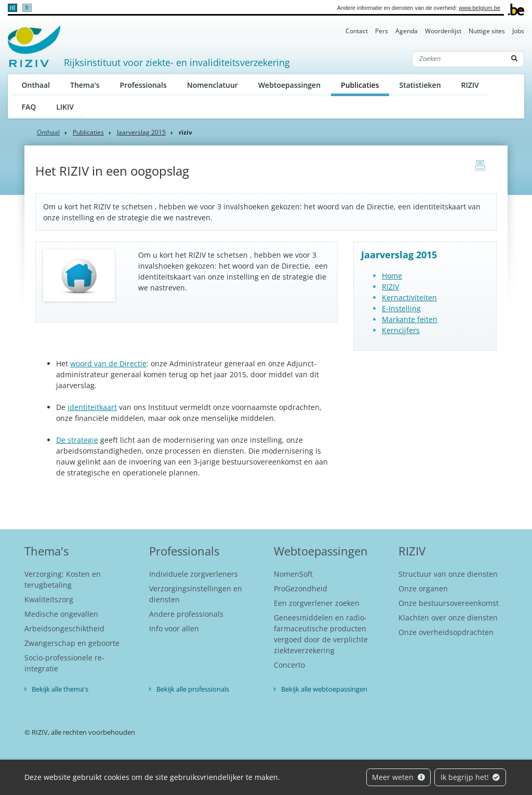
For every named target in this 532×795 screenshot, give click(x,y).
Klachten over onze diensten (448, 618)
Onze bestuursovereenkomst (449, 603)
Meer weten (398, 777)
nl (12, 8)
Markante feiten (410, 319)
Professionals (143, 85)
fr (27, 8)
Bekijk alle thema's (60, 689)
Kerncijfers (401, 330)
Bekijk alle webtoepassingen (324, 689)
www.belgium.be (480, 8)
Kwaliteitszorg (49, 599)
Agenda (407, 31)
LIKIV (65, 107)
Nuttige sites (487, 31)
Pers (382, 31)
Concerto (289, 665)
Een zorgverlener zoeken (317, 603)
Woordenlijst (443, 31)
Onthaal (36, 85)
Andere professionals (186, 614)
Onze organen (423, 588)
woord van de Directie (108, 363)
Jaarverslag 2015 (141, 132)
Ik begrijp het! (470, 777)
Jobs (518, 31)
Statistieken (420, 85)
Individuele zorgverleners (194, 574)
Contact (357, 31)
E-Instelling (401, 308)
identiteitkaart (92, 407)
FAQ (29, 107)
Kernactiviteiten (409, 297)
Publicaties (365, 84)
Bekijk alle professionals (193, 689)
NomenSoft (293, 574)
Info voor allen (174, 628)
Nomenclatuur (212, 85)
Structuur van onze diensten (448, 574)
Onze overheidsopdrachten (446, 632)
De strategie (77, 440)
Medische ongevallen (61, 614)
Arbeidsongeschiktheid (64, 628)
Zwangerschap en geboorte (72, 643)
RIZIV (470, 85)
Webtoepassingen (289, 85)
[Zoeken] (459, 59)
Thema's (85, 85)
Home (392, 276)
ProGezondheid (301, 588)
